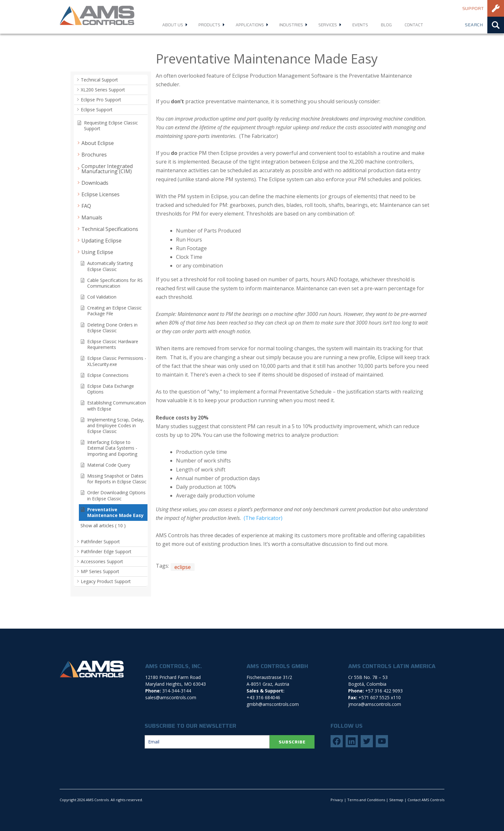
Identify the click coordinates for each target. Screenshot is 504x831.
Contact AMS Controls (426, 800)
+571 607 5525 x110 (380, 697)
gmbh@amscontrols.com (273, 704)
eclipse (183, 567)
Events (360, 25)
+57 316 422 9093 (384, 691)
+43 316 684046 (263, 697)
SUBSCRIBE (292, 742)
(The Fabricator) (262, 518)
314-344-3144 (177, 691)
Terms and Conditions (366, 800)
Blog (386, 25)
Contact (414, 25)
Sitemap (396, 800)
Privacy (337, 800)
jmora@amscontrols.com (375, 704)
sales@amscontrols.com (171, 697)
